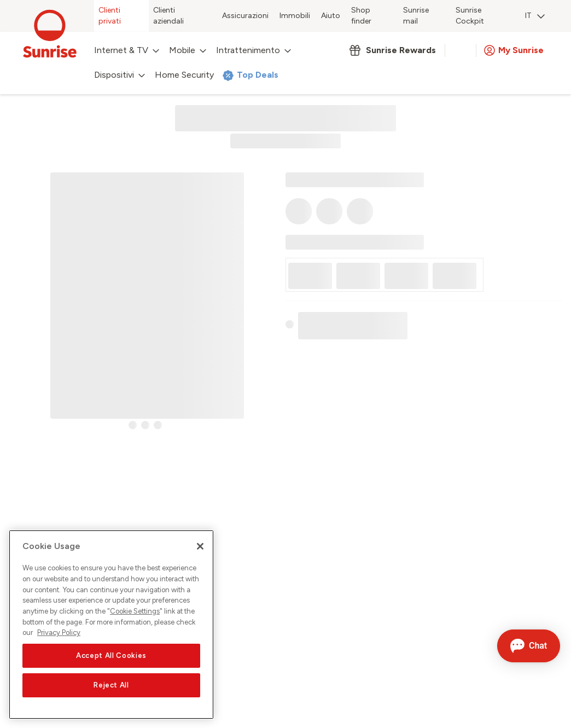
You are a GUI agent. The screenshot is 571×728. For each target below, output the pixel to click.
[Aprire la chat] (529, 646)
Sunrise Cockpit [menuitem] (470, 16)
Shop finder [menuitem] (361, 16)
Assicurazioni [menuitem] (245, 16)
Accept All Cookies (111, 655)
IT (535, 16)
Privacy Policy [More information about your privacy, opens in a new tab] (59, 632)
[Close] (200, 546)
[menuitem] (535, 17)
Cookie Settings (135, 611)
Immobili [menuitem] (295, 16)
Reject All (111, 685)
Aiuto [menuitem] (331, 16)
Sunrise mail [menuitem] (416, 16)
